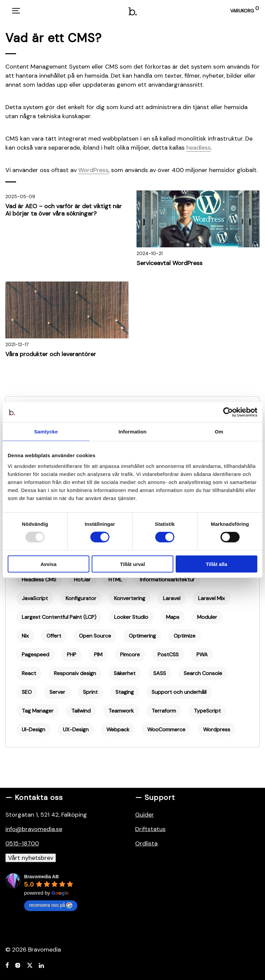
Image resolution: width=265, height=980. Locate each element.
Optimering (142, 636)
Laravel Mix (211, 598)
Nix (25, 636)
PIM (98, 655)
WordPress (93, 170)
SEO (27, 692)
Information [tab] (132, 432)
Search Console (203, 673)
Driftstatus (150, 829)
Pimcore (130, 655)
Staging (125, 692)
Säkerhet (125, 673)
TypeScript (207, 711)
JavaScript (35, 598)
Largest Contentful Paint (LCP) (59, 617)
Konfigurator (81, 598)
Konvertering (130, 598)
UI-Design (33, 729)
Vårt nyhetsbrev (31, 858)
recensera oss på (51, 905)
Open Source (95, 636)
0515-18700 (22, 843)
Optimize (185, 636)
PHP (72, 655)
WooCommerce (166, 729)
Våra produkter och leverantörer (51, 354)
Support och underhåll (179, 692)
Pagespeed (35, 655)
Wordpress (217, 729)
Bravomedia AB (41, 877)
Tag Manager (38, 711)
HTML (115, 580)
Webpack (118, 729)
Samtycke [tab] (46, 432)
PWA (202, 655)
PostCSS (168, 655)
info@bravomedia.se (34, 829)
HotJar (82, 580)
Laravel (172, 598)
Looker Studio (131, 617)
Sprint (90, 692)
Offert (54, 636)
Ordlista (146, 843)
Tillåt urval (133, 564)
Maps (173, 617)
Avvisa (49, 564)
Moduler (207, 617)
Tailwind (81, 711)
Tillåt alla (216, 564)
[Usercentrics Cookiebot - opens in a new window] (228, 412)
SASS (160, 673)
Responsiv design (75, 673)
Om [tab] (219, 432)
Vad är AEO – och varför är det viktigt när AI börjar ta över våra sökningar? (64, 210)
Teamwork (121, 711)
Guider (145, 815)
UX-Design (76, 729)
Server (57, 692)
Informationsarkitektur (167, 580)
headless (199, 148)
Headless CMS (39, 580)
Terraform (164, 711)
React (29, 673)
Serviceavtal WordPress (169, 263)
